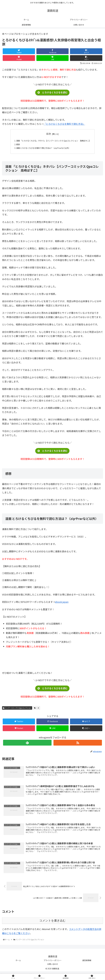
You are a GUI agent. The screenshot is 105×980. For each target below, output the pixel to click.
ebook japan (62, 604)
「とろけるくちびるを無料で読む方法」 (64, 124)
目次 (49, 134)
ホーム (18, 963)
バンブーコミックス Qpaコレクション (17, 710)
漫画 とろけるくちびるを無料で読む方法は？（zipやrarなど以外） (42, 150)
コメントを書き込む (52, 923)
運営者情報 (87, 963)
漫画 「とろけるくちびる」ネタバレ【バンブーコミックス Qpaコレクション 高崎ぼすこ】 (54, 141)
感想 (13, 145)
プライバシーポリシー (53, 963)
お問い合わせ (53, 966)
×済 (37, 710)
